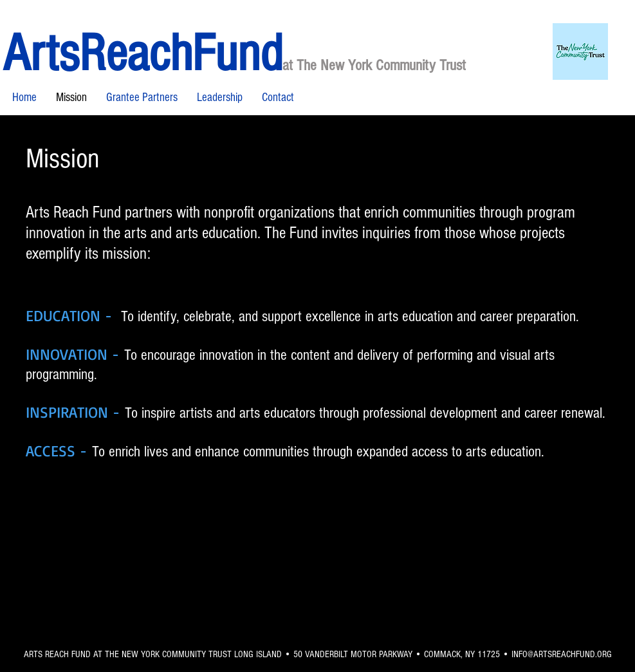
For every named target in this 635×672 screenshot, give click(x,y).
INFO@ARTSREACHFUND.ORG (562, 654)
